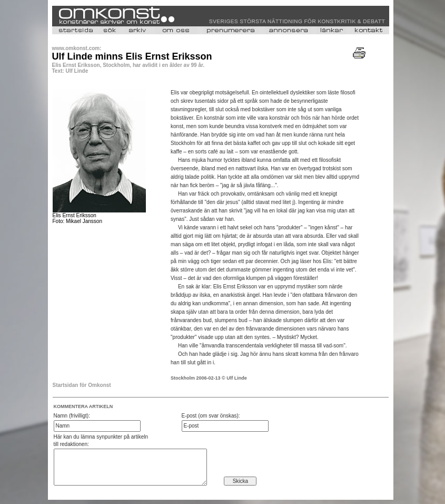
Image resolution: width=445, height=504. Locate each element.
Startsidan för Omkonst (82, 385)
